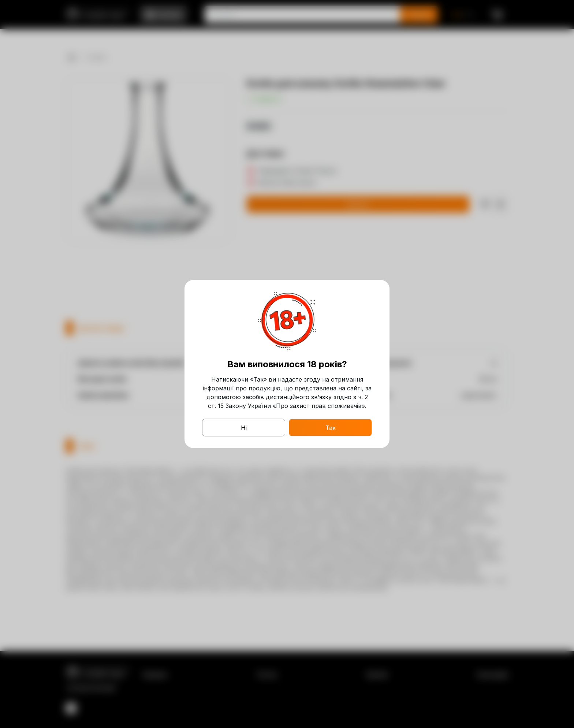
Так (331, 428)
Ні (244, 428)
